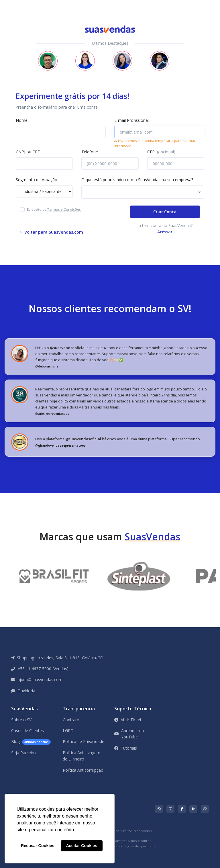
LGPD (68, 731)
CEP (161, 152)
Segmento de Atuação (37, 180)
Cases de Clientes (27, 731)
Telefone (90, 152)
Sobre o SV (21, 720)
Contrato (71, 720)
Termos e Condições (64, 209)
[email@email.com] (159, 132)
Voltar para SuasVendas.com (52, 232)
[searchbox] (109, 193)
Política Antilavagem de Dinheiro (81, 756)
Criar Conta (165, 212)
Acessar (165, 232)
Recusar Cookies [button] (38, 846)
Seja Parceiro (23, 753)
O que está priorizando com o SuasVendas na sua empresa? (137, 180)
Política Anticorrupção (83, 770)
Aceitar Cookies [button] (81, 846)
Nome (22, 120)
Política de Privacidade (84, 741)
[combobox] (143, 192)
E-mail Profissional (131, 120)
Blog (31, 742)
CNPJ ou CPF (28, 152)
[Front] (25, 4)
